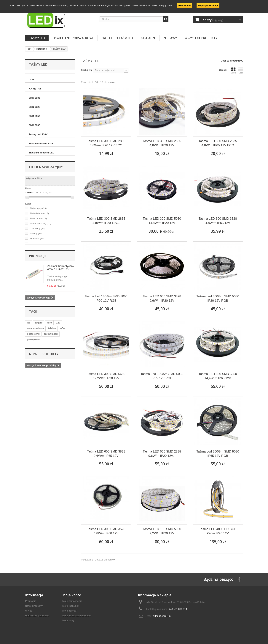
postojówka (34, 339)
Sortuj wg (86, 70)
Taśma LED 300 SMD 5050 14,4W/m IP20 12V (162, 221)
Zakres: (29, 193)
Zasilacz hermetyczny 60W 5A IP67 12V (61, 268)
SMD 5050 (34, 116)
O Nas (29, 611)
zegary (39, 323)
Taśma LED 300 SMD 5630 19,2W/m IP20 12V (106, 376)
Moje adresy (69, 611)
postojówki (33, 334)
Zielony (36, 234)
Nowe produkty (44, 354)
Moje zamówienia (72, 601)
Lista (241, 70)
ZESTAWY (170, 38)
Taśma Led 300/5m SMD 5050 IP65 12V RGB (218, 454)
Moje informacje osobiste (77, 616)
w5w (62, 328)
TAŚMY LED (37, 38)
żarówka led (51, 334)
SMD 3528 (34, 107)
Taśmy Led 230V (38, 134)
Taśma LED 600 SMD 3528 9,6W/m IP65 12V (106, 454)
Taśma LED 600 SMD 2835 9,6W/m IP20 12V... (162, 454)
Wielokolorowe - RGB (41, 143)
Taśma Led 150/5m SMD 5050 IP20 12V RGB (106, 299)
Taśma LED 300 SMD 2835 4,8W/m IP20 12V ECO (106, 143)
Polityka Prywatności (37, 616)
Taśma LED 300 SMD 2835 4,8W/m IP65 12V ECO (218, 143)
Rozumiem (185, 6)
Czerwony (38, 228)
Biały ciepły (38, 208)
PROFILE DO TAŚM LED (117, 38)
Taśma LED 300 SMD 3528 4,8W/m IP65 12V (218, 221)
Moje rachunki (70, 606)
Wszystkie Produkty (201, 38)
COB (31, 80)
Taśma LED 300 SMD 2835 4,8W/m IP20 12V (162, 143)
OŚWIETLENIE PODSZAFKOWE (73, 38)
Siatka (233, 70)
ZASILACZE (148, 38)
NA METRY (35, 89)
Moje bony (68, 620)
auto (49, 323)
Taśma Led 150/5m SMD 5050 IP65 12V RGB (162, 376)
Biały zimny (38, 218)
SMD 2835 (34, 98)
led (29, 323)
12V (58, 323)
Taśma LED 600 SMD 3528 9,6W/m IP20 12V (162, 299)
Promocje (38, 256)
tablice (52, 328)
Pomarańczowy (40, 223)
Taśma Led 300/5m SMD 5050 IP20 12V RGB (218, 299)
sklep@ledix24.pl (162, 616)
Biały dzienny (39, 213)
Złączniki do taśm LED (42, 153)
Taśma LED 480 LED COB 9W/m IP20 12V (218, 531)
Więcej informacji (208, 6)
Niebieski (37, 239)
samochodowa (35, 328)
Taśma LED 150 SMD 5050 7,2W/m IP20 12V (162, 531)
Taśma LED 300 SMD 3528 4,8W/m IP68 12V (106, 531)
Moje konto (72, 595)
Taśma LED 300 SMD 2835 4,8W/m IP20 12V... (106, 221)
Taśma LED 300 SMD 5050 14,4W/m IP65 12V (218, 376)
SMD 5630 (34, 125)
